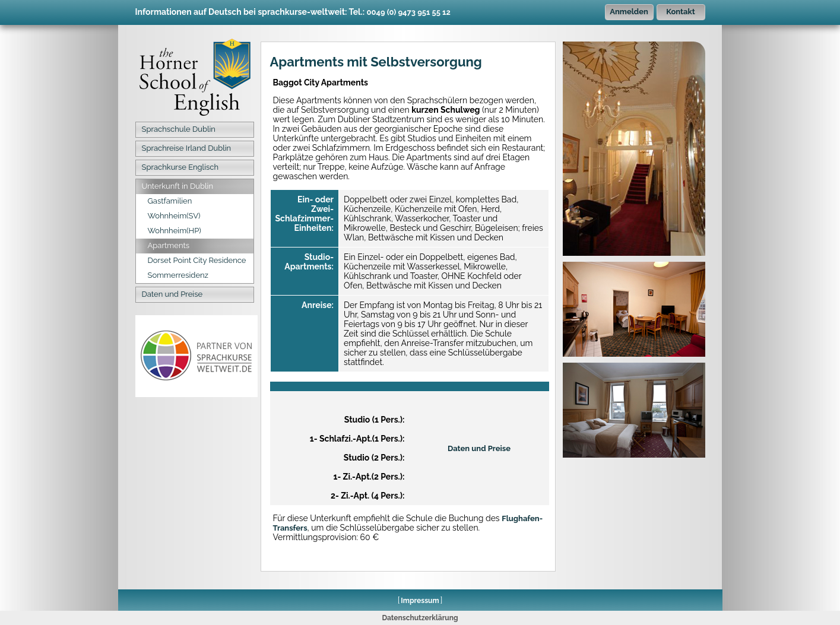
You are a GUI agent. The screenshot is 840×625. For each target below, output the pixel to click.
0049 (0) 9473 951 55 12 (409, 12)
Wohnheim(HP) (175, 231)
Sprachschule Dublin (179, 129)
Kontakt (681, 12)
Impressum (420, 601)
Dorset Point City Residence (197, 260)
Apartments (169, 245)
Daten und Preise (172, 294)
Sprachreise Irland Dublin (187, 148)
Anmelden (629, 12)
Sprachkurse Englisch (180, 167)
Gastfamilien (170, 201)
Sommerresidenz (178, 275)
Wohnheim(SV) (174, 216)
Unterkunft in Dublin (178, 186)
